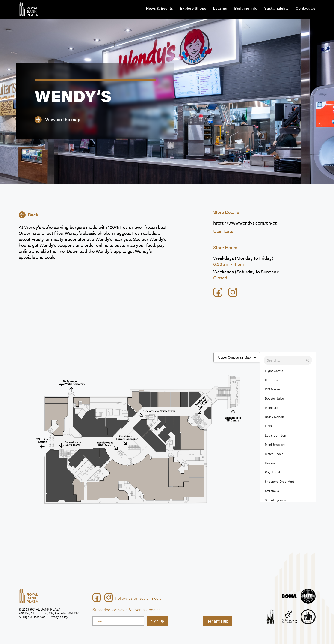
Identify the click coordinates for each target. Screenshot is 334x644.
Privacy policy (58, 617)
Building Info (246, 8)
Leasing (220, 8)
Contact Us (305, 8)
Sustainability (276, 8)
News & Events (160, 8)
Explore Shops (193, 8)
